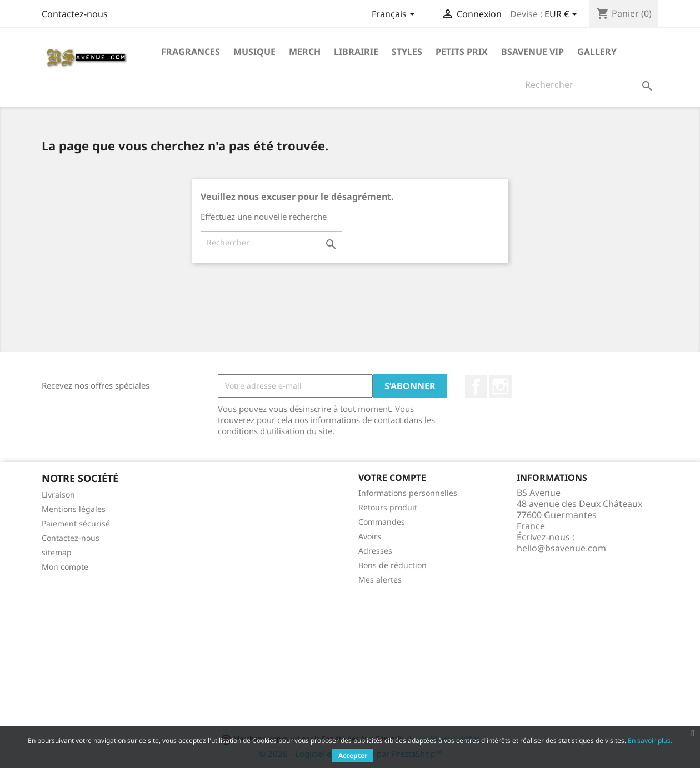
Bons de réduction (392, 565)
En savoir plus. (650, 741)
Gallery (597, 52)
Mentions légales (74, 509)
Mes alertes (380, 579)
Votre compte (392, 478)
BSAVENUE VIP (532, 52)
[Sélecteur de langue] (395, 15)
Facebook (476, 386)
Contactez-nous (75, 14)
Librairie (356, 52)
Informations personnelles (408, 493)
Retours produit (388, 507)
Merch (305, 52)
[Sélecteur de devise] (563, 15)
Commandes (382, 522)
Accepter (353, 756)
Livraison (58, 495)
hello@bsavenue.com (561, 548)
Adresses (375, 551)
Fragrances (191, 52)
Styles (407, 52)
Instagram (501, 386)
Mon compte (65, 567)
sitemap (57, 552)
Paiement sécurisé (76, 523)
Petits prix (462, 52)
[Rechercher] (589, 84)
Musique (254, 52)
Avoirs (370, 536)
